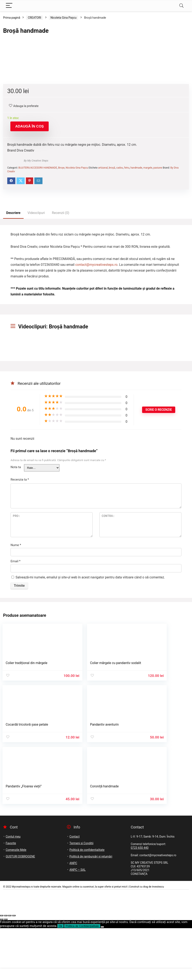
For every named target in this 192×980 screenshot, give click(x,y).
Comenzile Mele (16, 902)
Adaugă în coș (30, 238)
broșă (112, 280)
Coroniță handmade (148, 839)
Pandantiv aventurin (21, 839)
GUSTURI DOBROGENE (20, 908)
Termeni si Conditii (81, 895)
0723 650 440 (140, 900)
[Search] (181, 6)
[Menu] (9, 6)
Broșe (61, 280)
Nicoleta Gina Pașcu (64, 18)
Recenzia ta (20, 591)
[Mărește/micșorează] (2, 967)
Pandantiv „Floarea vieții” (88, 839)
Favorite (11, 895)
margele (148, 280)
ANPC (73, 915)
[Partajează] (10, 967)
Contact (74, 888)
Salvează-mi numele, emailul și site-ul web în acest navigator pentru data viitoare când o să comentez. (90, 689)
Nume (16, 657)
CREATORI (34, 18)
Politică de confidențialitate (87, 902)
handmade (136, 280)
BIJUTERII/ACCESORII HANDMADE (38, 280)
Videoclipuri (36, 325)
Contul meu (13, 888)
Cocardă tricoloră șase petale (155, 775)
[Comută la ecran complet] (6, 967)
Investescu (158, 939)
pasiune (158, 280)
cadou (120, 280)
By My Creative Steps (36, 273)
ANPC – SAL (77, 922)
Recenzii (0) (61, 325)
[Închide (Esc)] (14, 967)
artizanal (103, 280)
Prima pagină (12, 18)
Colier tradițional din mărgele (27, 775)
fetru (127, 280)
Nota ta (16, 579)
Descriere (13, 325)
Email (16, 673)
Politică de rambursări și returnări (91, 908)
